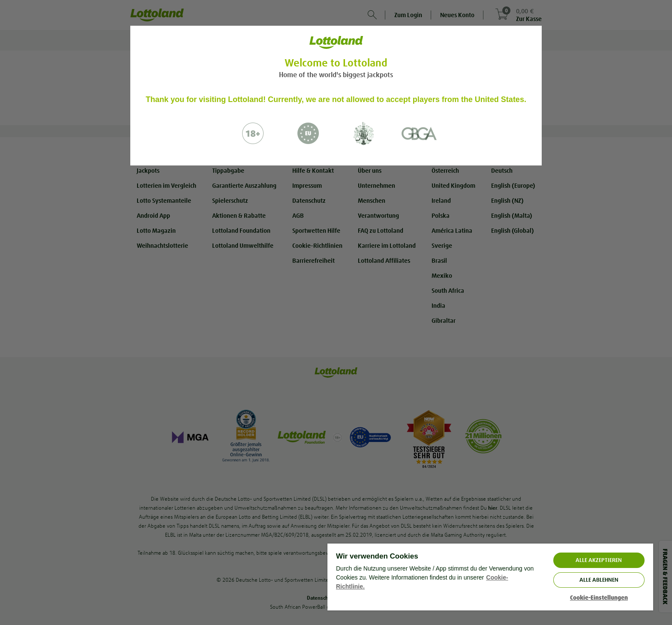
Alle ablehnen (599, 580)
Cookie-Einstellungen (599, 598)
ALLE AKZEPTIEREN (599, 560)
